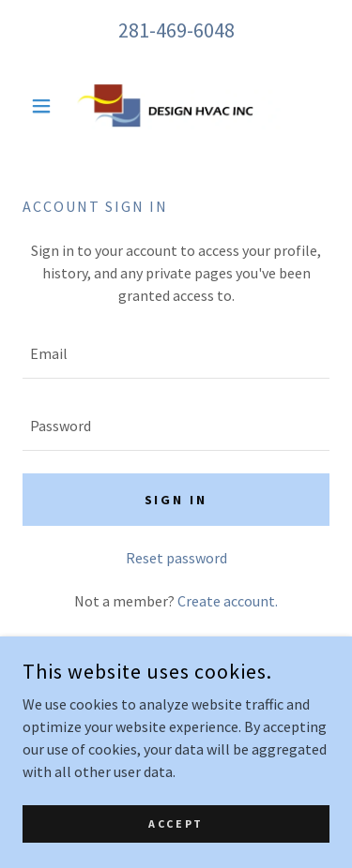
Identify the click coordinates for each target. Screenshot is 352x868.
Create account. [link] (228, 601)
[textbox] (176, 354)
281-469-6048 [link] (176, 30)
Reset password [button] (176, 558)
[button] (46, 106)
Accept (176, 823)
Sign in (176, 500)
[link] (176, 106)
